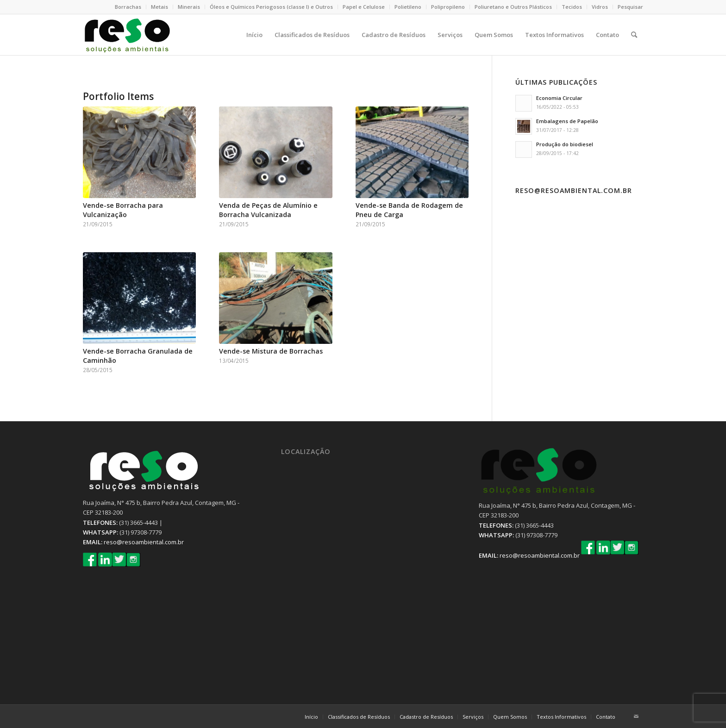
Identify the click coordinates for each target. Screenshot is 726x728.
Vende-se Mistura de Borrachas (271, 351)
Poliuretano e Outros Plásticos (513, 7)
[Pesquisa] (634, 35)
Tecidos (572, 7)
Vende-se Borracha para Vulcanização (123, 210)
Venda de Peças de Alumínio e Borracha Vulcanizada (268, 210)
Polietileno (408, 7)
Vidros (600, 7)
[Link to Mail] (636, 716)
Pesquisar (630, 7)
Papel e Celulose (364, 7)
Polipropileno (448, 7)
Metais (160, 7)
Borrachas (128, 7)
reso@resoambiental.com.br (144, 542)
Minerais (189, 7)
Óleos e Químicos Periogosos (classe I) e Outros (271, 7)
